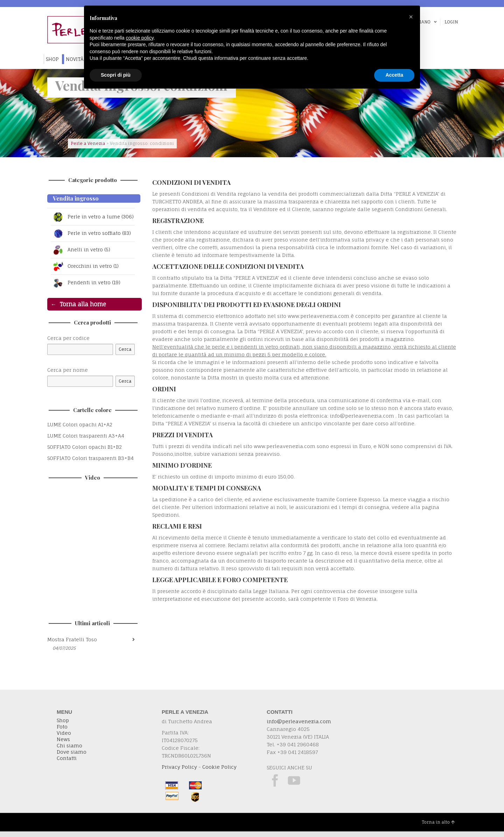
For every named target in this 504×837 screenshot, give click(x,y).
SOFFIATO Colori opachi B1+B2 (85, 452)
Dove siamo (72, 758)
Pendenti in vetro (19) (86, 288)
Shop (63, 726)
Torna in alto (438, 828)
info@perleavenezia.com (299, 727)
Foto (62, 732)
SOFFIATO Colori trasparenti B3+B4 (90, 464)
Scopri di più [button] (116, 75)
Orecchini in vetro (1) (85, 272)
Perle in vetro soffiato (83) (92, 239)
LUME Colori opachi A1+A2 (80, 430)
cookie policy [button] (140, 38)
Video (64, 739)
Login (451, 22)
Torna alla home (83, 310)
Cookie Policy (219, 772)
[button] (411, 17)
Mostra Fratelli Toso (72, 645)
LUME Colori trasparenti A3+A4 (86, 441)
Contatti (67, 764)
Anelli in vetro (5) (81, 256)
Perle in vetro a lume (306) (86, 220)
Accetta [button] (394, 75)
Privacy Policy (179, 772)
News (63, 745)
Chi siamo (69, 751)
